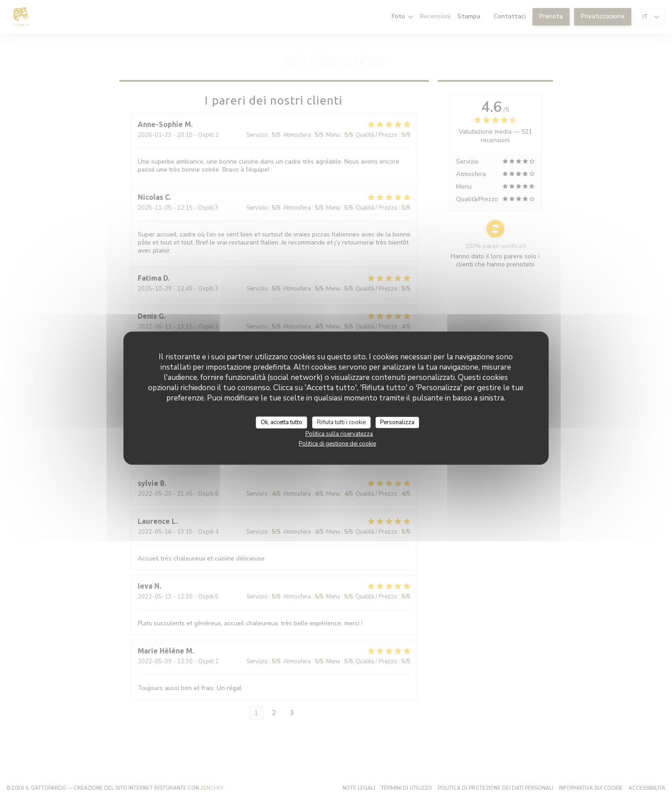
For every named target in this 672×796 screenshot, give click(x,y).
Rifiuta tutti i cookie (341, 422)
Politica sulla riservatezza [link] (339, 434)
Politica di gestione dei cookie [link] (337, 444)
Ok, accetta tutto (281, 422)
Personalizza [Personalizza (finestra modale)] (397, 422)
